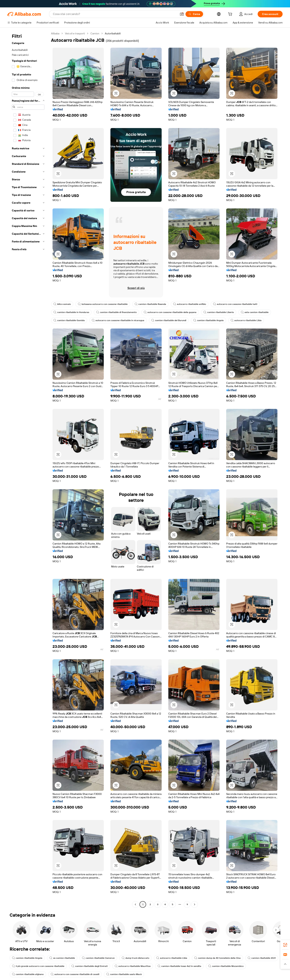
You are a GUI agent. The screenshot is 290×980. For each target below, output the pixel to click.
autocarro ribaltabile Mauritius (127, 957)
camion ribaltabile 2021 (252, 949)
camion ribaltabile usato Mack (82, 965)
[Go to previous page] (135, 895)
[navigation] (28, 465)
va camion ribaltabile (60, 949)
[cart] (230, 15)
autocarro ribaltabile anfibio (184, 304)
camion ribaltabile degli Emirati (86, 957)
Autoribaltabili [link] (113, 33)
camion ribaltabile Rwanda (146, 304)
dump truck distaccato (131, 949)
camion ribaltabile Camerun (95, 949)
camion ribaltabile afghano (256, 957)
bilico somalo (62, 304)
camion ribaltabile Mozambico (217, 957)
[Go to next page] (195, 895)
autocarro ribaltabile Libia (238, 320)
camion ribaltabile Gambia (68, 320)
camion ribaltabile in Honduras (70, 312)
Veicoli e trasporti (75, 33)
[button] (116, 93)
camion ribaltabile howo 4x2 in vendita (172, 957)
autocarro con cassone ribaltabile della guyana (165, 312)
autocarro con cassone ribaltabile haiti (228, 304)
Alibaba (55, 33)
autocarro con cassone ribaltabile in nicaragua (115, 320)
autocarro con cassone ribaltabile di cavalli (35, 965)
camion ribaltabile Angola (202, 320)
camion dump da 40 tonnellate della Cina (209, 949)
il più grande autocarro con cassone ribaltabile (37, 957)
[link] (285, 945)
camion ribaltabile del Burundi (164, 320)
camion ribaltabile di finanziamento (114, 312)
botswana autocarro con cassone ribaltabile (101, 304)
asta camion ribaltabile (246, 312)
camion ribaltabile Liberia (212, 312)
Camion (95, 33)
